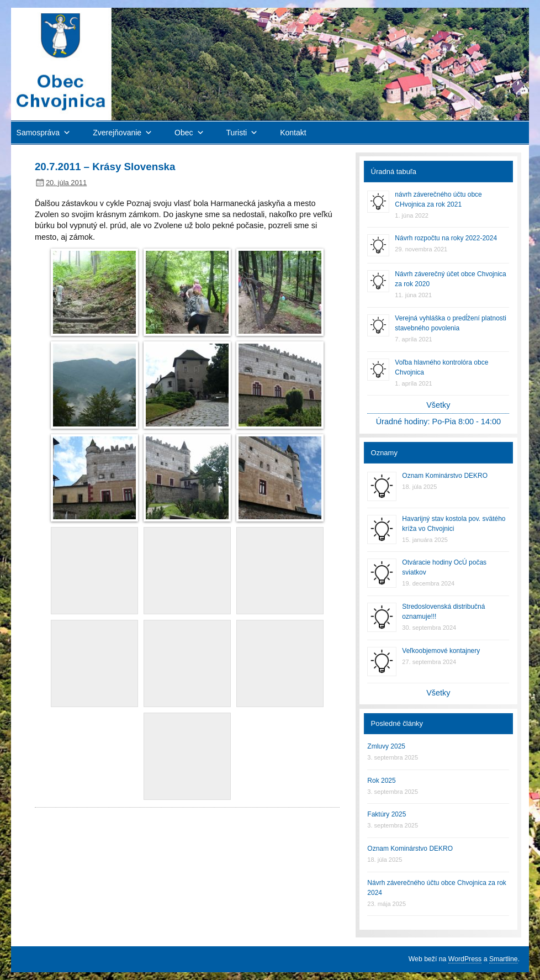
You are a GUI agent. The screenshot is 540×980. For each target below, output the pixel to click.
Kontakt (293, 133)
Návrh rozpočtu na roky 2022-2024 (446, 238)
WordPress (465, 959)
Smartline (504, 959)
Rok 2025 (381, 781)
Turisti (237, 133)
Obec (184, 133)
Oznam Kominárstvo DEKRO (445, 476)
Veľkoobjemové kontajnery (441, 651)
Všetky (438, 405)
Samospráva (38, 133)
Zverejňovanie (117, 133)
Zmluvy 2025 (386, 746)
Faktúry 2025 (387, 814)
